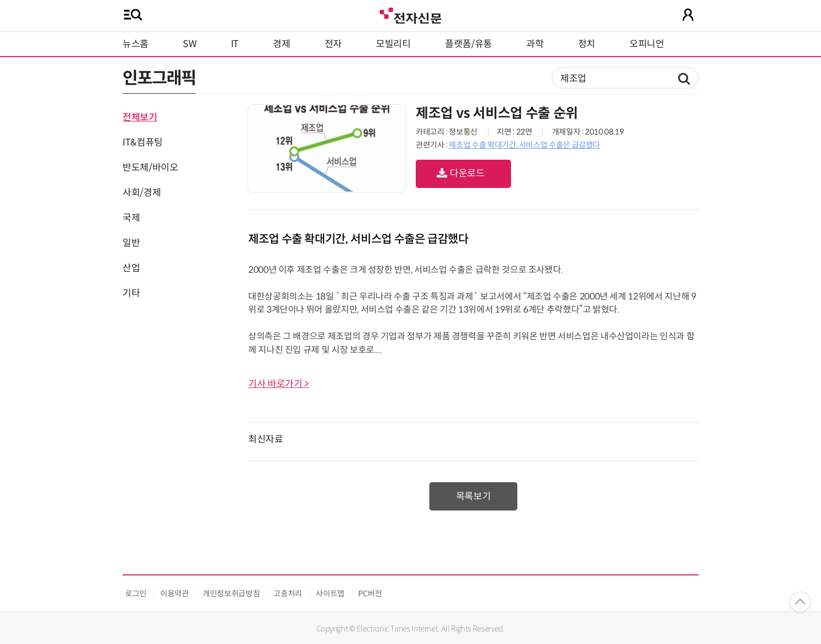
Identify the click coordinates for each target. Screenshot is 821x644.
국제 (131, 218)
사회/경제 (142, 193)
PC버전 (370, 593)
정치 (587, 44)
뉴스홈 (136, 44)
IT (235, 44)
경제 (281, 44)
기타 (131, 293)
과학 (535, 44)
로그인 (136, 593)
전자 (333, 44)
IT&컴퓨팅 (143, 142)
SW (190, 44)
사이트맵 (330, 593)
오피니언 (647, 44)
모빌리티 (393, 44)
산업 (131, 268)
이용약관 (175, 593)
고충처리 (288, 593)
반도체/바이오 (150, 168)
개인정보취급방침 (231, 593)
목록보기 (474, 496)
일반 (131, 243)
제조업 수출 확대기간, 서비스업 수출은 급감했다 (524, 145)
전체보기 (140, 117)
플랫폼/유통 (469, 44)
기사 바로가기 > (279, 384)
